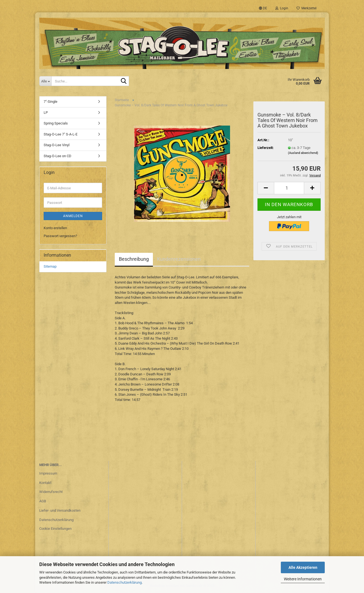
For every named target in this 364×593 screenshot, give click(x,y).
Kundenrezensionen (179, 259)
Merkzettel (306, 8)
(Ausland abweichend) (303, 153)
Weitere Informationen (303, 579)
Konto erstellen (55, 228)
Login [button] (282, 8)
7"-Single (51, 102)
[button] (263, 8)
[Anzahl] (289, 188)
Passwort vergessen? (60, 236)
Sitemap (50, 266)
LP (46, 113)
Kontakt (45, 483)
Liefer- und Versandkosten (60, 510)
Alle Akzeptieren (303, 567)
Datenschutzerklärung (124, 582)
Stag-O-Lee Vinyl (57, 145)
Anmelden (73, 216)
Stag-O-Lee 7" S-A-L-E (61, 134)
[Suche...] (45, 81)
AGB (43, 501)
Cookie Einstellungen (55, 529)
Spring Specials (56, 123)
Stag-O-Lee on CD (58, 156)
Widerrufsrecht (51, 492)
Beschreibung (134, 259)
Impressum (48, 473)
